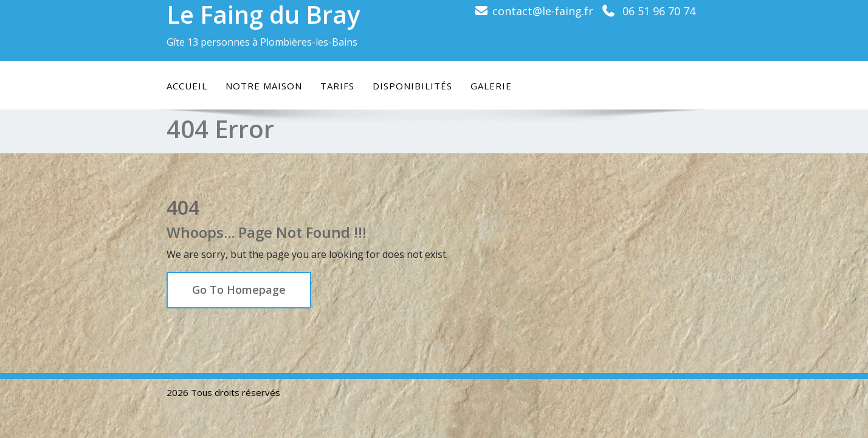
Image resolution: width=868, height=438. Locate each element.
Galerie (491, 86)
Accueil (187, 86)
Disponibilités (412, 86)
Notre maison (264, 86)
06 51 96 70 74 (659, 11)
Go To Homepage (239, 290)
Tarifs (337, 86)
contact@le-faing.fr (543, 11)
